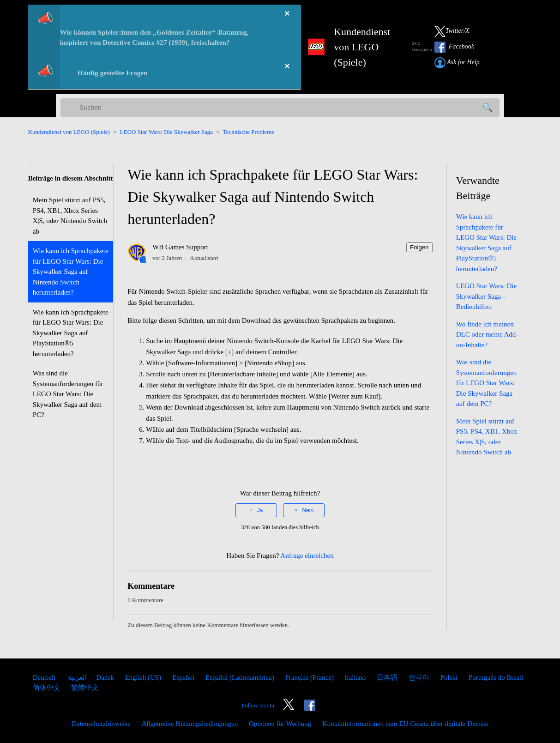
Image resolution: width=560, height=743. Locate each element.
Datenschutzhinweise (102, 724)
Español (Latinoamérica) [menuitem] (241, 677)
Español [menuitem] (184, 677)
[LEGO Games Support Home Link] (351, 47)
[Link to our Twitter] (457, 31)
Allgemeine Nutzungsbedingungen (190, 724)
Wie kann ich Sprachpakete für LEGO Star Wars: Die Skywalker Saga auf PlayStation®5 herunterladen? (71, 333)
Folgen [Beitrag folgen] (419, 247)
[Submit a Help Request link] (462, 63)
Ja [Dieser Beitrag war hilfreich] (260, 510)
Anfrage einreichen (307, 556)
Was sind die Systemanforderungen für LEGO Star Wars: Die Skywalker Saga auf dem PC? (68, 394)
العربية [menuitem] (77, 677)
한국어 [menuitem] (420, 677)
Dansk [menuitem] (106, 677)
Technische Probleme (249, 132)
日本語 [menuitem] (388, 677)
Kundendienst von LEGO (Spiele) (69, 132)
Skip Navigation (422, 47)
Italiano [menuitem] (356, 677)
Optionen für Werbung (280, 724)
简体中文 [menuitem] (48, 688)
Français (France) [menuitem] (310, 677)
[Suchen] (280, 108)
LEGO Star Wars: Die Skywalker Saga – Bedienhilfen (486, 296)
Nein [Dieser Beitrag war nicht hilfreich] (308, 510)
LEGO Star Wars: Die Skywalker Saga (166, 132)
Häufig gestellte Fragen (113, 73)
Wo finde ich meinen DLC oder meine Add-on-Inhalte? (487, 335)
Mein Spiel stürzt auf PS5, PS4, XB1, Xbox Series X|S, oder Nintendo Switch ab (70, 216)
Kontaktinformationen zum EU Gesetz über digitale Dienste (405, 724)
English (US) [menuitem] (144, 677)
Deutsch (45, 677)
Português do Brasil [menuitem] (496, 677)
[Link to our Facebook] (459, 47)
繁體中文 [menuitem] (85, 688)
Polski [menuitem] (450, 677)
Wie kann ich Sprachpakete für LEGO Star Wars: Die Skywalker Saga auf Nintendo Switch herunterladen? (71, 272)
